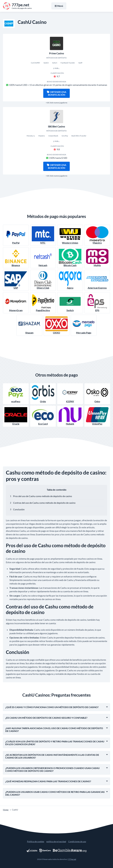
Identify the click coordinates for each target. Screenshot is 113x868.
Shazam (29, 325)
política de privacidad (56, 841)
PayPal (16, 235)
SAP (16, 280)
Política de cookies (36, 841)
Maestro (97, 235)
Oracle (16, 416)
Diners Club (43, 280)
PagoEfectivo (43, 303)
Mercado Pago (84, 325)
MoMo (97, 258)
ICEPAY (70, 394)
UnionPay (97, 416)
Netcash (43, 258)
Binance (16, 258)
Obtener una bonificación (57, 93)
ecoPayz (16, 394)
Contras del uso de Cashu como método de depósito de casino (44, 503)
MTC (43, 235)
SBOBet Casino (56, 126)
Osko (97, 394)
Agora (70, 280)
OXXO (57, 325)
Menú (59, 6)
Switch (70, 303)
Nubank (70, 416)
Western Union (70, 235)
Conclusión (19, 509)
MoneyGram (16, 303)
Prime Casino (57, 53)
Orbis (43, 394)
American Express (97, 280)
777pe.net (72, 859)
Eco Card (43, 416)
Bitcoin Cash (70, 258)
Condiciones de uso (77, 841)
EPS (97, 303)
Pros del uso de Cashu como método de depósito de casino (43, 496)
